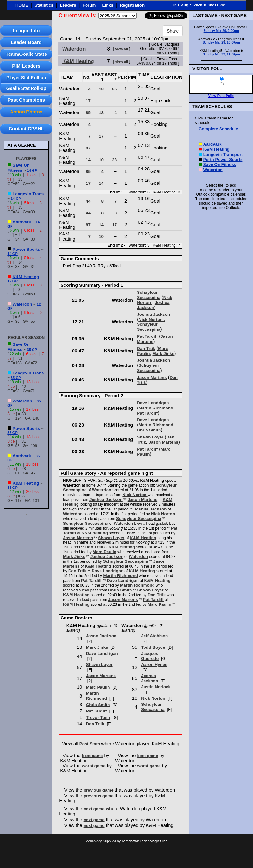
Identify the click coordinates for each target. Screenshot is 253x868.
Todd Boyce (153, 647)
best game (93, 756)
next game (94, 809)
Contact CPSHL (26, 129)
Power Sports (26, 249)
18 (101, 89)
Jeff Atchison (154, 636)
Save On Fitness (18, 168)
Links (108, 5)
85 (114, 89)
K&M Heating (26, 277)
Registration (132, 5)
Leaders (68, 5)
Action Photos (26, 112)
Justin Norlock (156, 687)
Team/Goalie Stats (26, 54)
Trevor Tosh (98, 717)
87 (88, 148)
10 (101, 160)
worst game (94, 766)
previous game (99, 790)
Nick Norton (151, 319)
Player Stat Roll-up (26, 78)
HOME (22, 5)
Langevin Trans (28, 194)
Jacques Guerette (150, 656)
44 (88, 201)
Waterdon (22, 304)
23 (114, 160)
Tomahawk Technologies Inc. (145, 841)
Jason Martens (152, 377)
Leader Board (26, 42)
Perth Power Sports (223, 159)
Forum (89, 5)
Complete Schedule (219, 129)
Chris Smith (149, 430)
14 (88, 160)
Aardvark (22, 222)
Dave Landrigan (153, 403)
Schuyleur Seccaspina (149, 295)
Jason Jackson (101, 636)
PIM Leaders (26, 66)
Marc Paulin (104, 552)
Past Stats (90, 744)
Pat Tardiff (147, 336)
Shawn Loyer (150, 437)
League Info (26, 30)
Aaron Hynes (154, 665)
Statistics (44, 5)
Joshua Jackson (153, 305)
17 (88, 101)
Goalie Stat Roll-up (26, 88)
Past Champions (26, 100)
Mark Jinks (163, 354)
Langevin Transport (223, 154)
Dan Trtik (146, 348)
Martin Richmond (156, 408)
